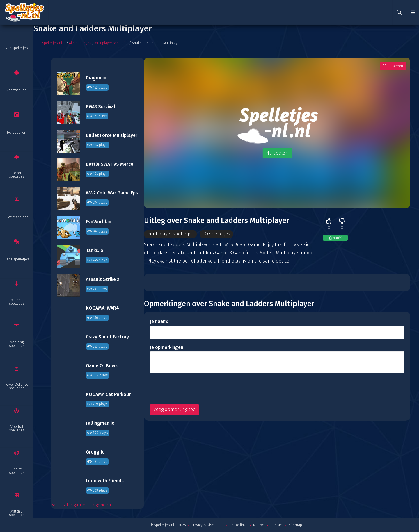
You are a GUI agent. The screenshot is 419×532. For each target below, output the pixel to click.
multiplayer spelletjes (170, 234)
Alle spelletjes (17, 48)
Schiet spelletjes (17, 471)
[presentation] (194, 389)
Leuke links (238, 525)
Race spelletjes (17, 259)
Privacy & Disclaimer (208, 525)
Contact (277, 525)
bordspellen (17, 133)
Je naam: (159, 321)
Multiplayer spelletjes (111, 43)
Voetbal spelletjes (17, 429)
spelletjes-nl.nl (54, 43)
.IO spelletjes (216, 234)
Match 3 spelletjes (17, 513)
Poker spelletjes (17, 175)
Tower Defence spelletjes (17, 386)
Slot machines (17, 217)
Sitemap (295, 525)
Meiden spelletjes (17, 302)
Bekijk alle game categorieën (81, 505)
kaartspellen (17, 90)
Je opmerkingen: (167, 347)
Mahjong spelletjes (17, 344)
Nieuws (259, 525)
